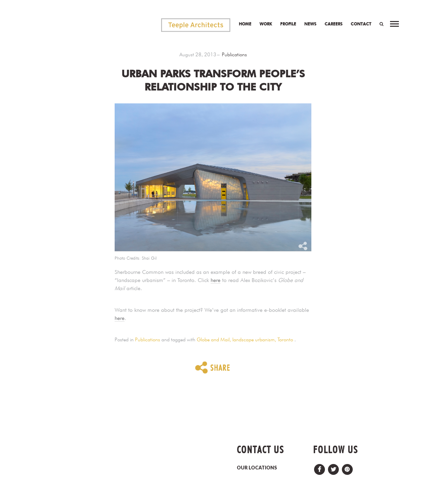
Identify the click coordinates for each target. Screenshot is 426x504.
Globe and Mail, (215, 340)
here (216, 280)
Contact (361, 24)
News (310, 24)
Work (266, 24)
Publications (234, 55)
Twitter (333, 468)
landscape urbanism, (255, 340)
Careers (334, 24)
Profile (288, 24)
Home (245, 24)
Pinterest (347, 468)
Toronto (285, 340)
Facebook (319, 468)
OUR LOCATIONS (257, 468)
